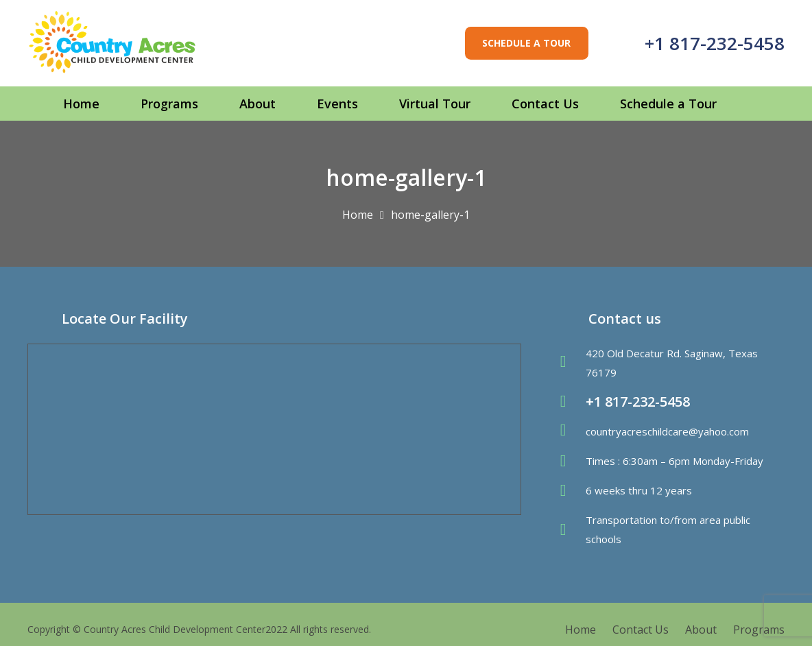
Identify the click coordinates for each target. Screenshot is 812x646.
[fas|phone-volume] (570, 402)
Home (581, 630)
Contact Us (641, 630)
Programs (759, 630)
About (701, 630)
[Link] (113, 43)
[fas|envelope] (570, 431)
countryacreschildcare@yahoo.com (667, 431)
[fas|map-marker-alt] (570, 363)
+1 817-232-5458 (715, 43)
